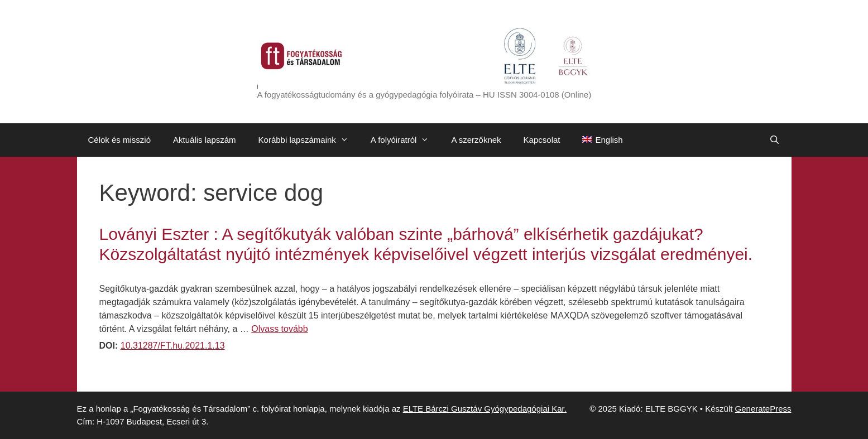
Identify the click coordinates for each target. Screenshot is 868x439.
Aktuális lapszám (205, 140)
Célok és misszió (120, 140)
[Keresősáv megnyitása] (775, 140)
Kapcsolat (542, 140)
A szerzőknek (476, 140)
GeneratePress (763, 409)
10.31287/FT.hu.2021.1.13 (173, 346)
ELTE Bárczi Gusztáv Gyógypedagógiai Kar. (485, 409)
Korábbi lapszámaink (309, 140)
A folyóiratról (406, 140)
